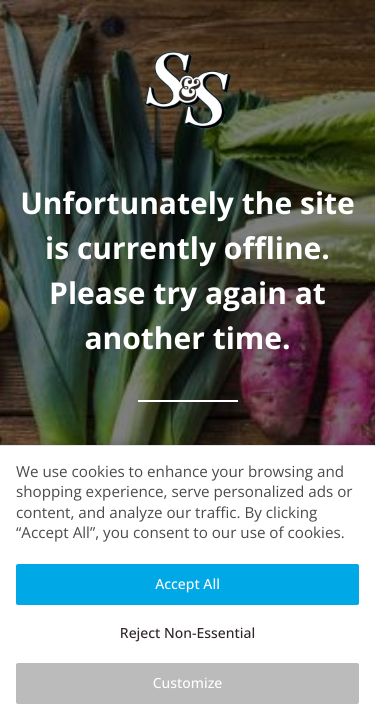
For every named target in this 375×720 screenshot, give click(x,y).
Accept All (187, 584)
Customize (188, 683)
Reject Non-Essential (187, 633)
